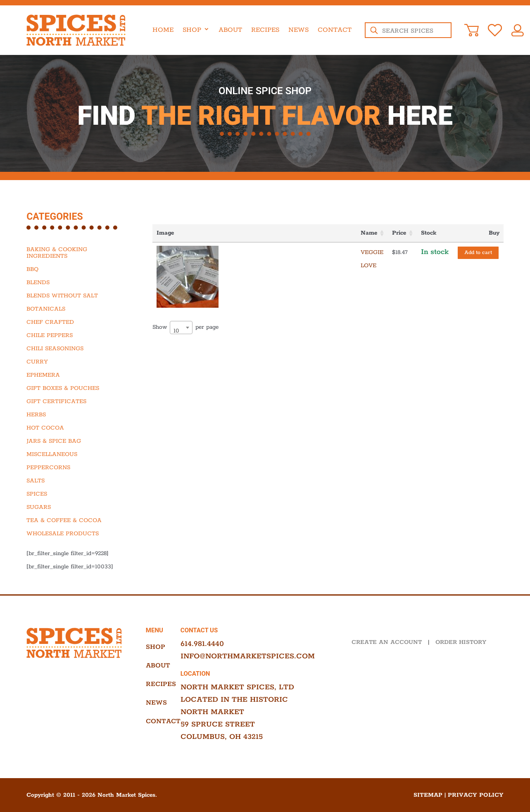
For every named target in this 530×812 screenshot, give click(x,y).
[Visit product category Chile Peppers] (76, 335)
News (298, 30)
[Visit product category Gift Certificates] (76, 401)
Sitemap (428, 795)
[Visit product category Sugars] (76, 507)
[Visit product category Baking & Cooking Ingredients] (76, 253)
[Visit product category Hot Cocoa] (76, 428)
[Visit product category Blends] (76, 283)
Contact (335, 30)
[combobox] (181, 321)
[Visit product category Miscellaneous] (76, 454)
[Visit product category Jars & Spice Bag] (76, 441)
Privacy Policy (476, 795)
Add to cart (478, 253)
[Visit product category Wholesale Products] (76, 534)
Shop (192, 30)
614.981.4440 (202, 644)
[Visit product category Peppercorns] (76, 468)
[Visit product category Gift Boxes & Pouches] (76, 388)
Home (163, 30)
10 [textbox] (176, 324)
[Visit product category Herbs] (76, 415)
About (230, 30)
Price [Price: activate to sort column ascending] (302, 233)
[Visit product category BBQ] (76, 269)
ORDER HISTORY (461, 642)
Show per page (185, 320)
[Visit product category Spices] (76, 494)
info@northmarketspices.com (248, 656)
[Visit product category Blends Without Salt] (76, 296)
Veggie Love (240, 252)
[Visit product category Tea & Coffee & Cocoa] (76, 520)
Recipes (265, 30)
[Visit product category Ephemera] (76, 375)
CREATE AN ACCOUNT (387, 642)
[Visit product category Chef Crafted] (76, 322)
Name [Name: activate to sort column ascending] (228, 233)
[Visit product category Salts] (76, 481)
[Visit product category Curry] (76, 362)
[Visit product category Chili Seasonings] (76, 349)
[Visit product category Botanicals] (76, 309)
